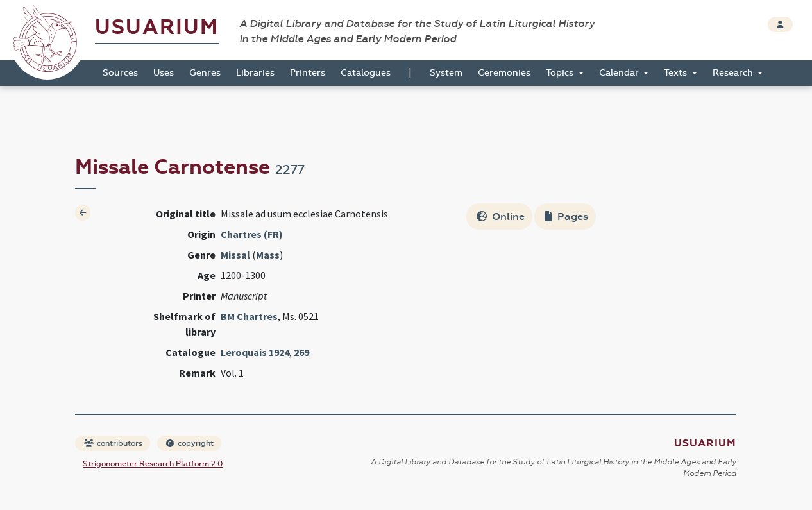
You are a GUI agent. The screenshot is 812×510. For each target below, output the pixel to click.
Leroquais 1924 (255, 352)
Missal (235, 255)
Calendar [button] (620, 73)
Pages (566, 217)
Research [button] (734, 73)
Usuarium (157, 27)
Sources (120, 73)
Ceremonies (504, 73)
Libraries (255, 73)
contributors (113, 443)
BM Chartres (249, 316)
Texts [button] (677, 73)
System (446, 73)
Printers (308, 73)
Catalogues (366, 73)
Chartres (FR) (252, 234)
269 (301, 352)
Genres (205, 73)
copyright (190, 443)
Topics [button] (561, 73)
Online (501, 217)
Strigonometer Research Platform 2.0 (153, 464)
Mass (268, 255)
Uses (164, 73)
